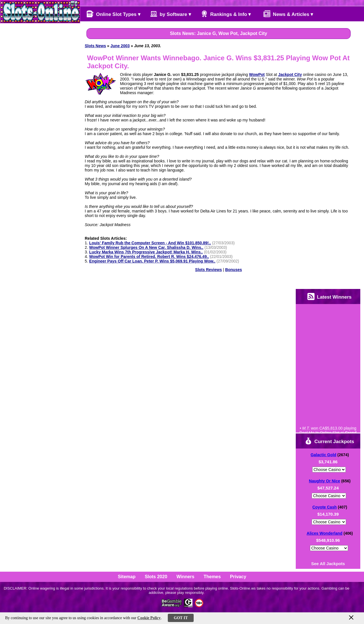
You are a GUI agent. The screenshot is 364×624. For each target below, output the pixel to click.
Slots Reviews (208, 270)
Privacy (238, 577)
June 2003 (120, 46)
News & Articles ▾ (285, 14)
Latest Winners (329, 296)
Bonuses (234, 270)
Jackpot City (290, 75)
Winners (186, 577)
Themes (212, 577)
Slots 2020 (156, 577)
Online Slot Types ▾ (113, 14)
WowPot (257, 75)
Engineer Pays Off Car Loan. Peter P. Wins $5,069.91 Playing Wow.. (152, 261)
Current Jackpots (330, 441)
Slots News (95, 46)
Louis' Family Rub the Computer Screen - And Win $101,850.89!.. (150, 243)
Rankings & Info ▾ (226, 14)
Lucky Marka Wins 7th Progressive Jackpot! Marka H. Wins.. (146, 252)
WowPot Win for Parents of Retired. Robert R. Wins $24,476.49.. (149, 257)
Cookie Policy (149, 618)
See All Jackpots (328, 564)
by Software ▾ (171, 14)
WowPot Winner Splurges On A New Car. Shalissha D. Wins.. (146, 247)
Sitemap (127, 577)
